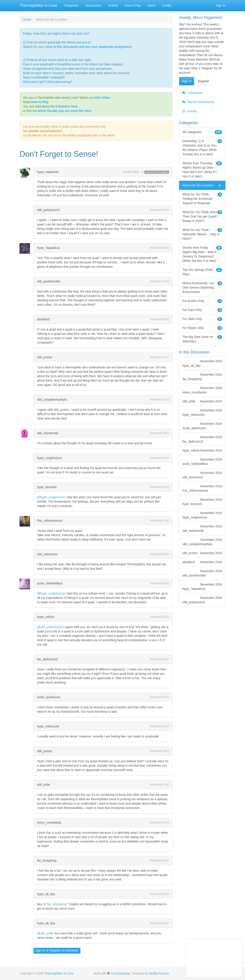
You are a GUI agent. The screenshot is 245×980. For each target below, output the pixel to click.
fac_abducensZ (48, 659)
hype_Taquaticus (49, 248)
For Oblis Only (202, 319)
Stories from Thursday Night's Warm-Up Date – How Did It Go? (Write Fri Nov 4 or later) (202, 170)
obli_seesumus (47, 554)
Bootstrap (123, 973)
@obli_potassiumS (50, 627)
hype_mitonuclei (48, 726)
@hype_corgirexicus (51, 497)
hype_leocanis (47, 487)
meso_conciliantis (49, 823)
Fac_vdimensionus (50, 521)
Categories (71, 5)
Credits (167, 5)
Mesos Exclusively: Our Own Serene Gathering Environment (202, 287)
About (152, 5)
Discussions (93, 5)
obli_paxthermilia (49, 281)
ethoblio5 (43, 319)
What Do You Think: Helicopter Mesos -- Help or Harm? (202, 234)
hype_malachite (48, 172)
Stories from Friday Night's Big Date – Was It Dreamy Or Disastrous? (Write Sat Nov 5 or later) (202, 254)
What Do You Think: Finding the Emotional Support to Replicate (202, 198)
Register (55, 950)
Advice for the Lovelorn (157, 172)
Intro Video (102, 98)
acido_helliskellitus (50, 583)
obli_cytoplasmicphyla (52, 400)
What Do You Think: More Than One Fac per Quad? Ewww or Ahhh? (202, 216)
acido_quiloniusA (49, 697)
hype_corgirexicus (49, 458)
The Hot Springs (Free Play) (202, 272)
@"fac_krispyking (55, 904)
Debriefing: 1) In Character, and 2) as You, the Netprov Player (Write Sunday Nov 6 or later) (202, 147)
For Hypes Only (202, 328)
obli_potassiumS (48, 210)
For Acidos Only (202, 301)
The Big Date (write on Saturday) (202, 339)
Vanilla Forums (159, 973)
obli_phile (43, 785)
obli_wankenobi (48, 433)
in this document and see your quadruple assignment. (93, 47)
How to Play (133, 5)
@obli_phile (45, 933)
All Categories (202, 132)
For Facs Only (202, 310)
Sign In (221, 5)
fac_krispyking (47, 860)
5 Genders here (67, 106)
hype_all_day (46, 894)
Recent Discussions (198, 102)
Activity (113, 5)
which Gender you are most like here (64, 111)
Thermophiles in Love (38, 5)
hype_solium (46, 617)
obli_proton (45, 357)
